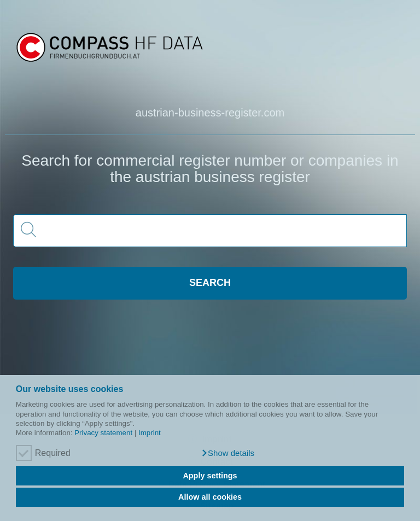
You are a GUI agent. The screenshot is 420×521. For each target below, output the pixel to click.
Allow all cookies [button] (210, 497)
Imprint (150, 433)
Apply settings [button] (210, 476)
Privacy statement (103, 433)
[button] (228, 453)
